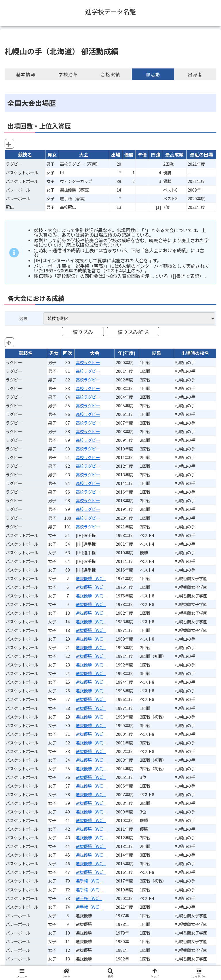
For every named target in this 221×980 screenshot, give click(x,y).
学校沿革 (68, 74)
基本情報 (26, 74)
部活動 (153, 74)
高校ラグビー (88, 362)
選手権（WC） (89, 881)
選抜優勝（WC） (91, 578)
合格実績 (110, 74)
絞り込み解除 (133, 332)
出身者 (195, 74)
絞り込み (83, 332)
